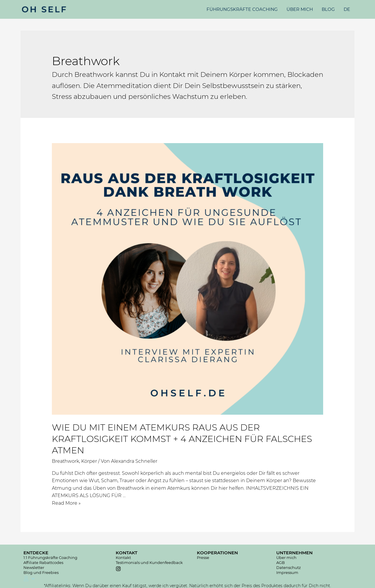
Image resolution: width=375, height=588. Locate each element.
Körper (89, 461)
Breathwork (65, 461)
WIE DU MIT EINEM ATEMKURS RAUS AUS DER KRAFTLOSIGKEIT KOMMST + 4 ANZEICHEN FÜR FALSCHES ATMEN (182, 439)
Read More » (66, 503)
